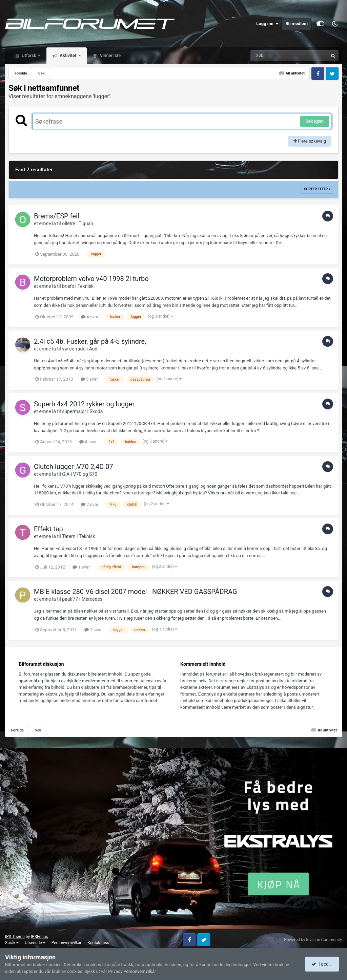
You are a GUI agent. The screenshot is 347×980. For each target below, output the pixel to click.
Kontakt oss (98, 943)
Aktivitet (68, 55)
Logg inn (267, 24)
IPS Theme (15, 937)
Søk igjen (315, 121)
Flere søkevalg (310, 141)
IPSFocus (39, 937)
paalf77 (70, 599)
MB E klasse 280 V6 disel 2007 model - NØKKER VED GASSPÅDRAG (136, 592)
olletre (69, 223)
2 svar (90, 504)
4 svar (90, 317)
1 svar (81, 567)
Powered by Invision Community (313, 940)
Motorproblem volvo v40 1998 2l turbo (91, 279)
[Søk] (273, 56)
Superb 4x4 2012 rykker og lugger (84, 404)
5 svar (89, 379)
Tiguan (86, 223)
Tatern (69, 536)
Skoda (96, 411)
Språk (12, 943)
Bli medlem (297, 24)
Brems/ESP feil (57, 216)
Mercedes (92, 599)
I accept (323, 964)
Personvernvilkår (67, 943)
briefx (68, 286)
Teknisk (86, 286)
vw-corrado (74, 349)
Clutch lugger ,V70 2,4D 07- (74, 467)
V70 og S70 (85, 474)
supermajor (74, 411)
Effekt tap (48, 529)
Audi (94, 349)
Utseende (35, 943)
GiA (66, 474)
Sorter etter (317, 189)
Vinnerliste (110, 55)
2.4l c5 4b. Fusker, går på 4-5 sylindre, (90, 341)
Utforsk (29, 55)
